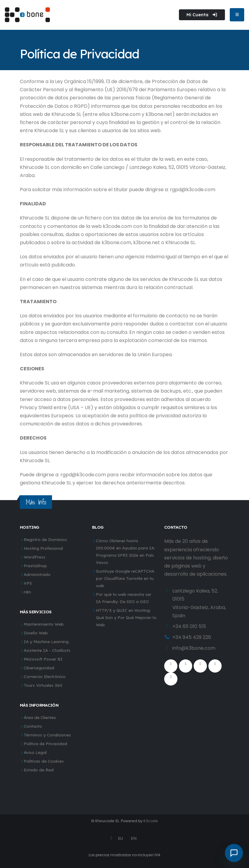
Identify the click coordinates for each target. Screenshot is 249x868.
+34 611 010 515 (189, 626)
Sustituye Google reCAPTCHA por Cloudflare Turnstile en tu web (125, 578)
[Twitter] (186, 666)
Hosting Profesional (43, 548)
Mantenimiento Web (44, 624)
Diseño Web (36, 633)
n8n (27, 592)
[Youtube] (200, 666)
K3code (151, 821)
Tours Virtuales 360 (43, 685)
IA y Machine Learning (46, 641)
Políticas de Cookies (44, 761)
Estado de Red (39, 770)
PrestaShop (35, 566)
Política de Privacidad (45, 744)
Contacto (33, 726)
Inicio (27, 41)
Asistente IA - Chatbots (47, 650)
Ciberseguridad (39, 668)
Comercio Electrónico (45, 676)
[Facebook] (171, 666)
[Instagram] (215, 666)
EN (134, 838)
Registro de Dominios (45, 539)
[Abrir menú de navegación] (237, 15)
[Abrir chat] (234, 853)
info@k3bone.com (194, 648)
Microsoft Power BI (43, 659)
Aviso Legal (35, 752)
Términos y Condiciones (47, 735)
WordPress (35, 557)
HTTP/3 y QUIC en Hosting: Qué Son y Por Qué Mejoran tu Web (126, 617)
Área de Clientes (40, 717)
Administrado (37, 574)
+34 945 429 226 (192, 637)
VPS (28, 583)
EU (120, 838)
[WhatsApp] (171, 679)
